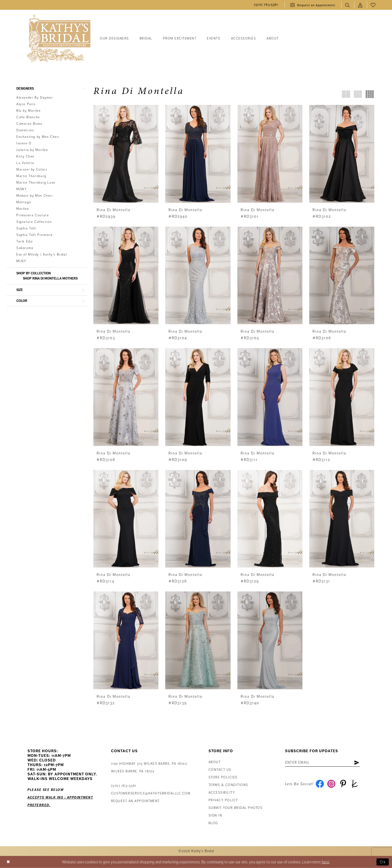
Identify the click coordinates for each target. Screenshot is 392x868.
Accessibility (222, 793)
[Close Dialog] (8, 862)
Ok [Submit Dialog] (383, 862)
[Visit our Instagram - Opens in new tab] (331, 784)
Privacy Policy (223, 801)
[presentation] (126, 154)
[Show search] (348, 5)
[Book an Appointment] (313, 5)
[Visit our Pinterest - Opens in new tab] (343, 784)
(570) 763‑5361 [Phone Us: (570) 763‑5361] (124, 786)
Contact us (220, 770)
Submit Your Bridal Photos (236, 808)
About (215, 762)
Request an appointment (135, 801)
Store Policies (223, 778)
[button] (361, 5)
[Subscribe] (357, 763)
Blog (213, 823)
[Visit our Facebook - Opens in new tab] (320, 784)
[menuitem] (266, 5)
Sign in (215, 816)
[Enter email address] (323, 763)
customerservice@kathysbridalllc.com (151, 794)
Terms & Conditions (228, 785)
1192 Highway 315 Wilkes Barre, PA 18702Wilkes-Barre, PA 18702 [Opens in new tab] (149, 768)
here (326, 862)
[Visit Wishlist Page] (373, 5)
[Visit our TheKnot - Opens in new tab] (355, 784)
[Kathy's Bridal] (59, 39)
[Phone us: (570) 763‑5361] (266, 5)
